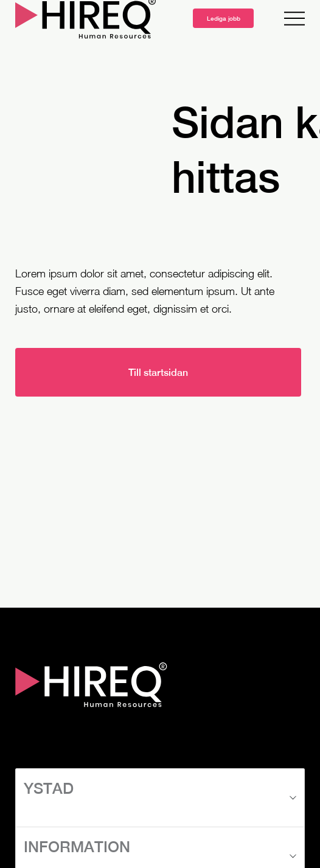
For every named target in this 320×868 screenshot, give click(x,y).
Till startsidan (158, 373)
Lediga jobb (224, 18)
